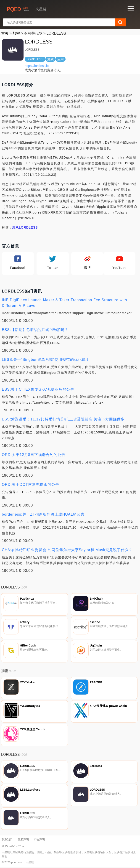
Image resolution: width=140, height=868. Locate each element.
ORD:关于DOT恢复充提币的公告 (30, 485)
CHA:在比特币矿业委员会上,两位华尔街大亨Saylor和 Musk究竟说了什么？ (67, 550)
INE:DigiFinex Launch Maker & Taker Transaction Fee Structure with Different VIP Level (64, 303)
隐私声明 (23, 840)
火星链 (30, 862)
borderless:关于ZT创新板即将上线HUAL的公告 (43, 514)
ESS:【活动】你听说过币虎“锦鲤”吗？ (35, 330)
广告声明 (39, 840)
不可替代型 (33, 33)
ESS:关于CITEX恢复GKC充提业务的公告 (38, 389)
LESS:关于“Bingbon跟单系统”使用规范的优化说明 (46, 360)
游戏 (16, 227)
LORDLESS (28, 227)
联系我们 (7, 840)
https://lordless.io (37, 66)
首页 (5, 33)
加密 (16, 33)
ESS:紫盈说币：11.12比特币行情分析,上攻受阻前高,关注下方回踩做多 (63, 419)
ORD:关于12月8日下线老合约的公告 (34, 455)
